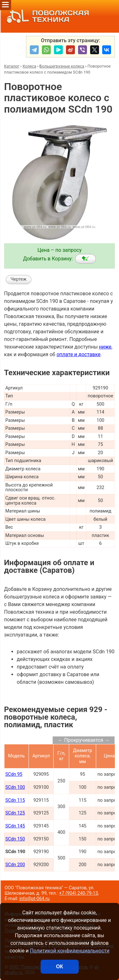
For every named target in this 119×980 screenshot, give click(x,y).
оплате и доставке (79, 354)
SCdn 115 (15, 800)
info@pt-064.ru (34, 899)
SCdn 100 (15, 787)
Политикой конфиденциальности (70, 951)
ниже (105, 347)
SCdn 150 (15, 839)
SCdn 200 (15, 865)
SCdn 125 (15, 813)
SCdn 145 (15, 826)
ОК (59, 967)
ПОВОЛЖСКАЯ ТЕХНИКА (46, 16)
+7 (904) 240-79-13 (78, 893)
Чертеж (18, 279)
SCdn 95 (14, 774)
